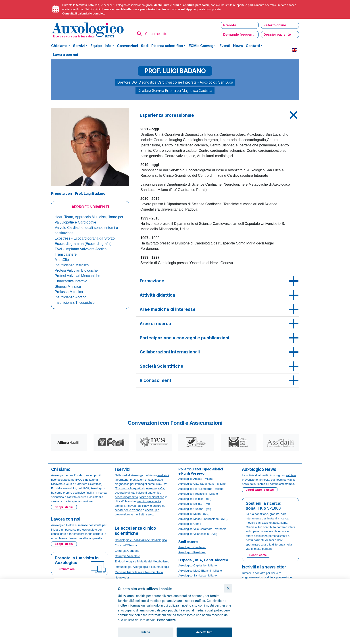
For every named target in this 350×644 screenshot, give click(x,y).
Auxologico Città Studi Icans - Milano (202, 484)
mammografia (155, 488)
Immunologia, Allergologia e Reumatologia (142, 567)
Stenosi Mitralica (68, 286)
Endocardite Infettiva (71, 281)
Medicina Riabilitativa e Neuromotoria (139, 572)
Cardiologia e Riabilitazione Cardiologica (141, 540)
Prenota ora (67, 569)
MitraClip (62, 260)
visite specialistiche (152, 497)
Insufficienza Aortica (71, 297)
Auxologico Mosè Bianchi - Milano (200, 571)
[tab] (217, 115)
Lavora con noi (65, 55)
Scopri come (258, 555)
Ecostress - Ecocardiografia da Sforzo (85, 238)
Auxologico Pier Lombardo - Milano (201, 489)
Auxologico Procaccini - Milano (198, 494)
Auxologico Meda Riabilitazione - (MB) (203, 519)
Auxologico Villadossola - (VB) (198, 534)
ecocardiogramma (126, 497)
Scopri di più (64, 507)
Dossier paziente (277, 34)
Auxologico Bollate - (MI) (194, 504)
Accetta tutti (204, 632)
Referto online (275, 25)
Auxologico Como (190, 524)
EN (294, 50)
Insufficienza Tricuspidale (75, 303)
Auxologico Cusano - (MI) (195, 509)
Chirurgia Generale (127, 551)
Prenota (230, 25)
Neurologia (122, 577)
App (189, 9)
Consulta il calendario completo (84, 13)
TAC (158, 484)
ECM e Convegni (202, 46)
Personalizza (166, 620)
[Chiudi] (228, 588)
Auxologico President (192, 552)
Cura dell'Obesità (126, 545)
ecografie (121, 493)
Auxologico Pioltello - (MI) (195, 499)
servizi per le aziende (128, 510)
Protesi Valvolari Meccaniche (77, 276)
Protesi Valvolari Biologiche (76, 270)
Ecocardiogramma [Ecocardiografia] (83, 244)
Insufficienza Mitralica (72, 265)
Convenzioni (127, 46)
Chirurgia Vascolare (127, 556)
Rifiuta (146, 632)
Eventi (225, 46)
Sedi (145, 46)
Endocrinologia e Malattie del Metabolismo (142, 561)
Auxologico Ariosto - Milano (196, 479)
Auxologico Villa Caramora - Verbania (202, 529)
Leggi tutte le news (260, 490)
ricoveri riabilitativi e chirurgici (145, 506)
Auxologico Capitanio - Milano (198, 565)
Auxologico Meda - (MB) (194, 514)
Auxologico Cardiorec (192, 547)
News (238, 46)
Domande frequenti (239, 34)
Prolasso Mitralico (69, 292)
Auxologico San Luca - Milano (198, 575)
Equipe (96, 46)
